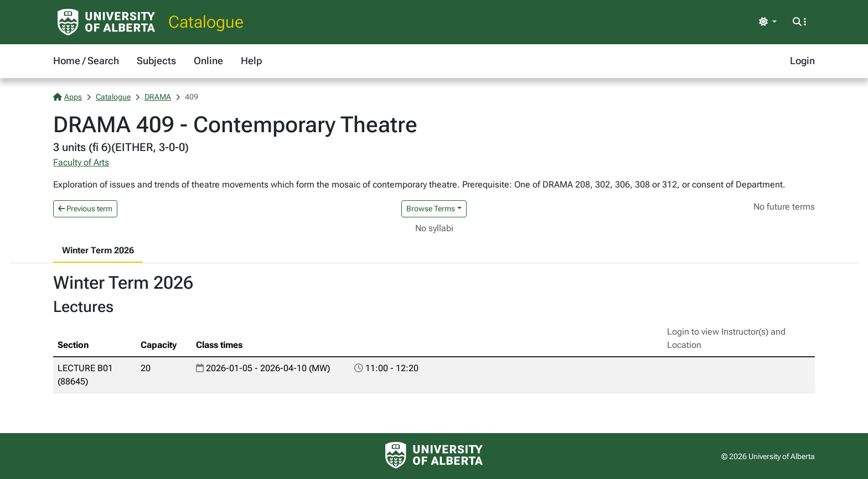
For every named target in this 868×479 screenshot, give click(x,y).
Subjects (156, 61)
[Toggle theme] (768, 22)
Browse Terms (431, 209)
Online (208, 61)
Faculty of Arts (81, 162)
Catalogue (206, 22)
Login (802, 61)
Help (251, 61)
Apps (68, 97)
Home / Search (86, 61)
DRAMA (158, 97)
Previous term (85, 209)
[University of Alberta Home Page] (106, 22)
